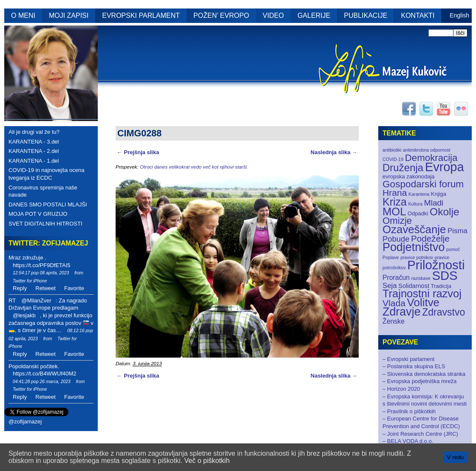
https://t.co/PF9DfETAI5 (42, 265)
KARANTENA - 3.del (34, 142)
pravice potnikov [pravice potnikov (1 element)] (417, 257)
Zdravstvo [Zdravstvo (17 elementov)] (443, 312)
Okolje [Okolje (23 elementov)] (445, 212)
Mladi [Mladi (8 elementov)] (434, 203)
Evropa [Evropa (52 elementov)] (445, 167)
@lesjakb (24, 315)
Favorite (74, 288)
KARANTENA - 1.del (34, 161)
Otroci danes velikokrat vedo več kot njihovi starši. (194, 167)
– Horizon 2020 (401, 389)
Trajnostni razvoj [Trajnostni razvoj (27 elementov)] (422, 293)
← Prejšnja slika (138, 152)
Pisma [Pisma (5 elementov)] (458, 231)
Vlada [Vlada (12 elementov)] (394, 303)
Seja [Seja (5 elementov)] (390, 286)
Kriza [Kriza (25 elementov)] (395, 202)
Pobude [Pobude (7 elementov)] (396, 239)
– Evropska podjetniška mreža (419, 381)
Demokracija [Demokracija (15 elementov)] (431, 158)
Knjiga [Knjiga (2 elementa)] (439, 194)
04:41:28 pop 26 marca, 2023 (42, 382)
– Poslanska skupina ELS (414, 366)
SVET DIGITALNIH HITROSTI (45, 224)
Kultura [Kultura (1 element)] (415, 204)
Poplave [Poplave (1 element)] (391, 257)
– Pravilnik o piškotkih (409, 411)
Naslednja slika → (334, 152)
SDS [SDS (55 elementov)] (445, 275)
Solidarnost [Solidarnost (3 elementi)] (414, 286)
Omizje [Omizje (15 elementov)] (397, 221)
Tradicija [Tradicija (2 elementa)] (441, 286)
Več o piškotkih (207, 461)
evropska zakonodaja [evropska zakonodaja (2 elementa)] (409, 176)
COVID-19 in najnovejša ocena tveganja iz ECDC (47, 174)
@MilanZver (36, 300)
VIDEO (273, 16)
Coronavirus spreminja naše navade (43, 191)
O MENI (23, 16)
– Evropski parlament (408, 359)
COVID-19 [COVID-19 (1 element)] (393, 159)
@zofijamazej (25, 422)
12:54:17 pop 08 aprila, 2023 (41, 273)
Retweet (45, 288)
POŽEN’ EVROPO (221, 16)
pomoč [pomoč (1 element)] (453, 249)
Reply (20, 288)
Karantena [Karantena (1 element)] (419, 194)
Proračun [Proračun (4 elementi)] (396, 278)
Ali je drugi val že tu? (34, 132)
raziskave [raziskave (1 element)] (421, 278)
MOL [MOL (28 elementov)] (394, 212)
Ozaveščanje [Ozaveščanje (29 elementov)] (414, 229)
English (459, 15)
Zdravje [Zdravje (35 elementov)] (402, 312)
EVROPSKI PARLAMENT (141, 16)
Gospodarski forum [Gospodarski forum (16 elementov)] (423, 184)
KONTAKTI (418, 16)
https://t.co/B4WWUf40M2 (45, 374)
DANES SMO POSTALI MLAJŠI (48, 204)
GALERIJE (314, 16)
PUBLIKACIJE (365, 16)
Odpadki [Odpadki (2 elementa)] (418, 213)
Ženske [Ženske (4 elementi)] (394, 321)
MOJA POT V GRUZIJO (38, 214)
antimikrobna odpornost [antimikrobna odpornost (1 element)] (426, 150)
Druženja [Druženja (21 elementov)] (403, 168)
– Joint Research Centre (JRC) (420, 434)
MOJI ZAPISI (69, 16)
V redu (455, 457)
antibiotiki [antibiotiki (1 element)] (392, 150)
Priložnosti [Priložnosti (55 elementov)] (436, 265)
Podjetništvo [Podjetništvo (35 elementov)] (414, 247)
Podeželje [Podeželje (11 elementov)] (430, 238)
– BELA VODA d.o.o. (408, 441)
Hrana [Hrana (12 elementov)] (395, 193)
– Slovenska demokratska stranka (424, 374)
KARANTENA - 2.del (34, 151)
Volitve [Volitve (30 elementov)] (424, 302)
